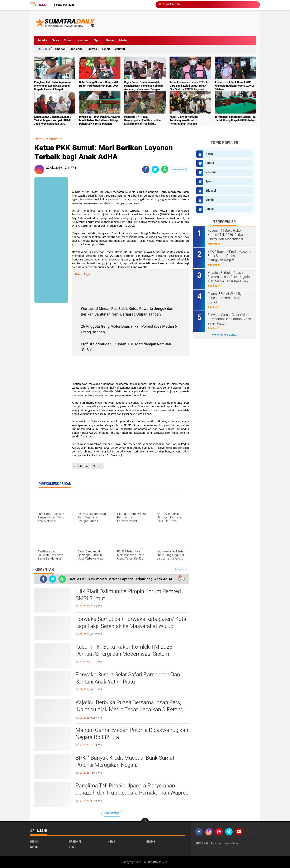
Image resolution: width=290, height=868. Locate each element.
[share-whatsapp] (165, 169)
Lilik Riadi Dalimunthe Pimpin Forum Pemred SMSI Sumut (128, 595)
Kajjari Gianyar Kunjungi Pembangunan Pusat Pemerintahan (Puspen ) (184, 120)
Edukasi (211, 191)
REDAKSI (202, 843)
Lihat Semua (112, 813)
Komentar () (180, 169)
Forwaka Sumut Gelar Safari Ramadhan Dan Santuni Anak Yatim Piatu (128, 678)
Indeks (43, 40)
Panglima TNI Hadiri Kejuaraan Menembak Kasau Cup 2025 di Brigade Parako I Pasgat (52, 86)
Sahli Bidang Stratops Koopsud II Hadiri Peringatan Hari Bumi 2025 (99, 84)
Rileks (210, 209)
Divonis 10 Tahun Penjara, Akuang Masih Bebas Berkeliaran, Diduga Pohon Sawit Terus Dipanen (99, 120)
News (55, 40)
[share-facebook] (146, 169)
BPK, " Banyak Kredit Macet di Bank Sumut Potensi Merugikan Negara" (125, 761)
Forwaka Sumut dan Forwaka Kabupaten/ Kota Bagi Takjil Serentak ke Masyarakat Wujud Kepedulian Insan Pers (131, 626)
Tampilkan (181, 569)
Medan (124, 40)
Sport (98, 40)
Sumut (68, 40)
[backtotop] (145, 822)
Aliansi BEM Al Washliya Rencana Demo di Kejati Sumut (226, 298)
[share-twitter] (155, 169)
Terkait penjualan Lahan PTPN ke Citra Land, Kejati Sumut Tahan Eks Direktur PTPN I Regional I (189, 86)
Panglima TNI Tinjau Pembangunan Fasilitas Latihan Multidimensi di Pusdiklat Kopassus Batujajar (143, 121)
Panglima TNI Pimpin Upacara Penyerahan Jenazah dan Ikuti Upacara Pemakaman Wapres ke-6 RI (132, 793)
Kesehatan (54, 139)
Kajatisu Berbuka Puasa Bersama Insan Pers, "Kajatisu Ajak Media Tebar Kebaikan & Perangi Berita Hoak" (130, 709)
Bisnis (110, 40)
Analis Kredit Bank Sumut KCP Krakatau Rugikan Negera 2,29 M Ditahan (234, 86)
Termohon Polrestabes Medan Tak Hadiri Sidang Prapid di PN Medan (235, 119)
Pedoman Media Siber (225, 843)
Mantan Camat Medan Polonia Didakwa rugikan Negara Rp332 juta (132, 734)
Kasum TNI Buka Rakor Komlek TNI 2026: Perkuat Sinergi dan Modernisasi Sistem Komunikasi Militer (124, 654)
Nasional (83, 40)
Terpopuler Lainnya (224, 335)
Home (42, 5)
